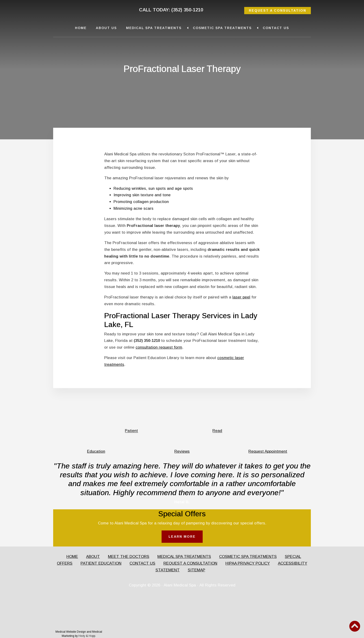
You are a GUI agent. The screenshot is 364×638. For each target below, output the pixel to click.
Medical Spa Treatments (154, 28)
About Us (106, 28)
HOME (72, 557)
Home (81, 28)
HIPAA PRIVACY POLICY (248, 563)
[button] (355, 626)
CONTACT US (142, 563)
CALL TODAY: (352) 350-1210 (171, 10)
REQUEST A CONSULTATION (278, 10)
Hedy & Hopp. (87, 636)
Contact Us (276, 28)
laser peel (241, 297)
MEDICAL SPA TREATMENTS (184, 557)
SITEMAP (197, 570)
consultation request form (159, 347)
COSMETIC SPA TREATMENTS (248, 557)
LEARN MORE (182, 537)
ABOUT (93, 557)
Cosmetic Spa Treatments (222, 28)
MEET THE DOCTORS (129, 557)
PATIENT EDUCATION (101, 563)
